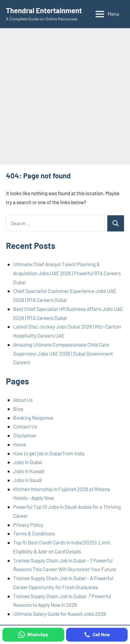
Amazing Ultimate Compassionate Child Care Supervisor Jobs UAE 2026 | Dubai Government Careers (63, 353)
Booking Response (33, 418)
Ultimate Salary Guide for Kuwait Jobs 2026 (60, 614)
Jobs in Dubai (28, 462)
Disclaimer (25, 435)
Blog (18, 409)
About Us (23, 400)
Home (20, 444)
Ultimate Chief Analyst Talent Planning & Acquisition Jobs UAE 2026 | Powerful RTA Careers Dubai (67, 273)
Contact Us (25, 426)
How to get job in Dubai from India (49, 453)
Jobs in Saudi (27, 480)
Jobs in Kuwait (29, 471)
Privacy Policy (28, 525)
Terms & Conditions (34, 533)
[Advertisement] (65, 96)
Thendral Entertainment (44, 10)
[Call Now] (97, 635)
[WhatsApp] (33, 635)
